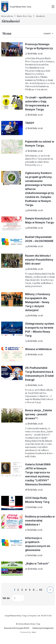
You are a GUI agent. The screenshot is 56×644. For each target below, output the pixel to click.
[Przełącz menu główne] (53, 7)
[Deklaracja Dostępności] (43, 628)
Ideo (34, 632)
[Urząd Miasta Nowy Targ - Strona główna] (16, 7)
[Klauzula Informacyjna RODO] (17, 628)
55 (41, 590)
